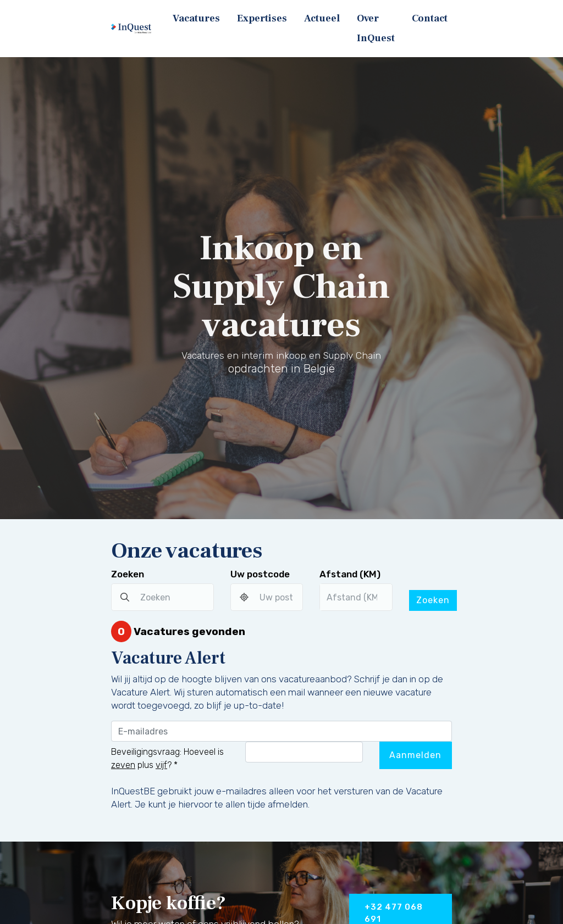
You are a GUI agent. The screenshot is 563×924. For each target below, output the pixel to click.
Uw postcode (260, 574)
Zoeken (128, 574)
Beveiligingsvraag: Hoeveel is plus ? (167, 758)
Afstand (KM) (350, 574)
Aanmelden (415, 755)
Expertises (262, 18)
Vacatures (196, 18)
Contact (430, 18)
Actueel (322, 18)
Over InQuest (376, 28)
